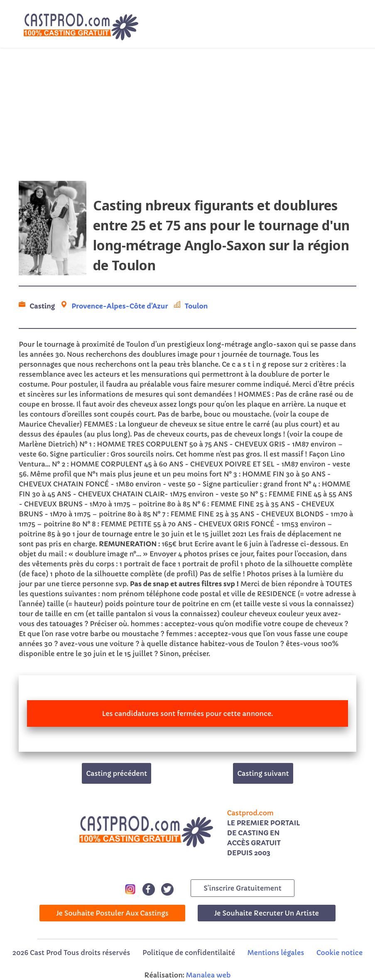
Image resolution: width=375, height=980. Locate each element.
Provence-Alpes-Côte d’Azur (120, 306)
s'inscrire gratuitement (242, 888)
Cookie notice (339, 953)
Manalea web (208, 975)
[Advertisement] (187, 114)
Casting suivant (263, 773)
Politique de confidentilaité (189, 953)
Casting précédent (116, 773)
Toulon (196, 306)
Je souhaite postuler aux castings (112, 913)
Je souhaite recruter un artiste (267, 913)
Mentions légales (276, 953)
